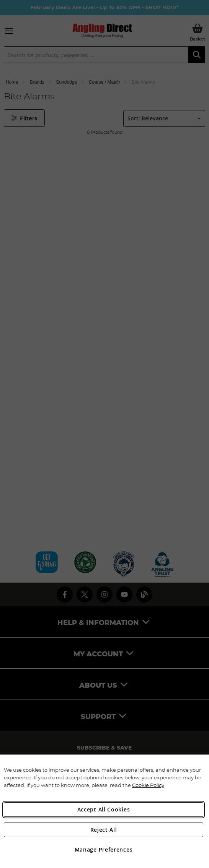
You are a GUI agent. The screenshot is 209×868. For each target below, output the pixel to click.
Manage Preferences (104, 849)
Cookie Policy (148, 785)
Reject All (104, 830)
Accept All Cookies (104, 809)
